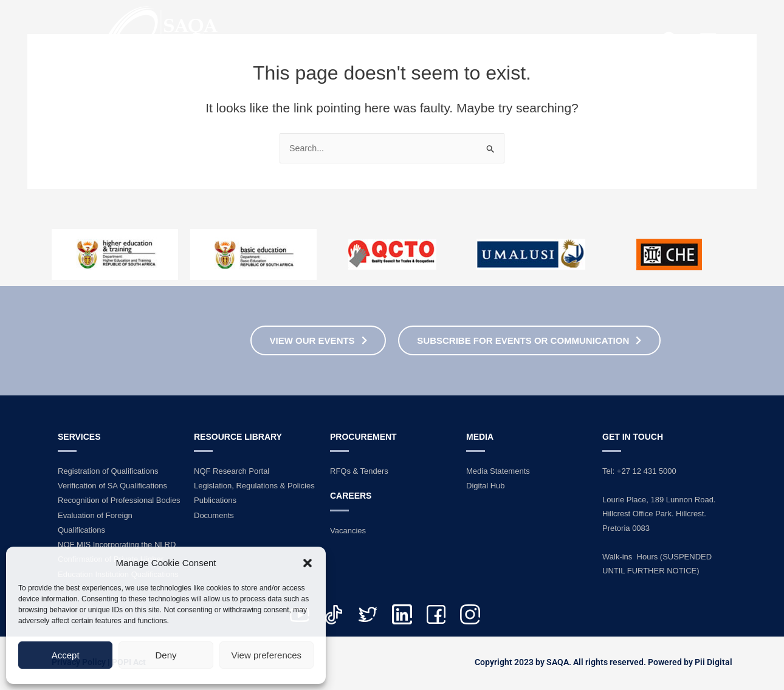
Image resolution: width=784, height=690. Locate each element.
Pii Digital (714, 661)
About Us (407, 40)
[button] (308, 563)
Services (499, 40)
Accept (66, 655)
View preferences (267, 655)
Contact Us (596, 40)
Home (330, 40)
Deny (166, 655)
